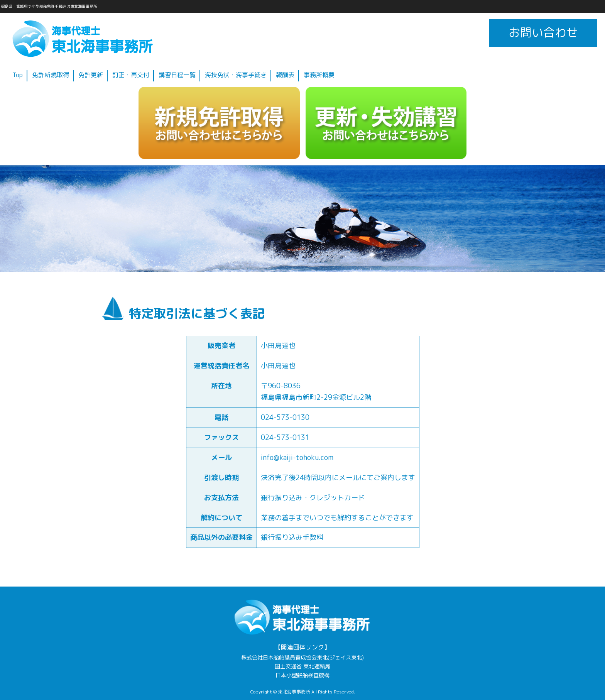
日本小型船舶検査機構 (302, 675)
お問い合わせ (543, 32)
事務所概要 (319, 75)
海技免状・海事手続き (236, 75)
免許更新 (91, 75)
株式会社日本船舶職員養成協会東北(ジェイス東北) (302, 658)
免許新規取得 (51, 75)
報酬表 (285, 75)
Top (18, 75)
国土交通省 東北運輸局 (302, 666)
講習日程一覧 (177, 75)
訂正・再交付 (131, 75)
